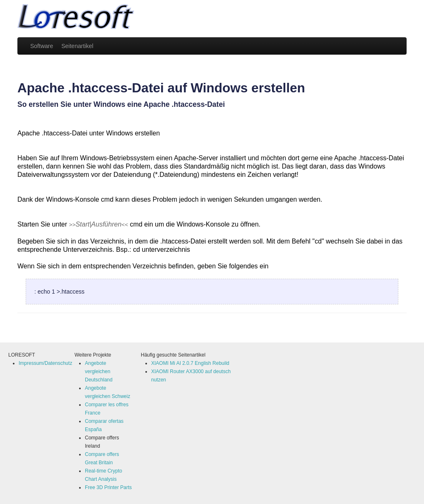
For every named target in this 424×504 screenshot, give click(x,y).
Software (42, 46)
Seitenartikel (77, 46)
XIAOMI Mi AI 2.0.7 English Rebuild (190, 363)
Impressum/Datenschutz (45, 363)
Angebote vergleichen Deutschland (99, 371)
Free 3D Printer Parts (108, 487)
